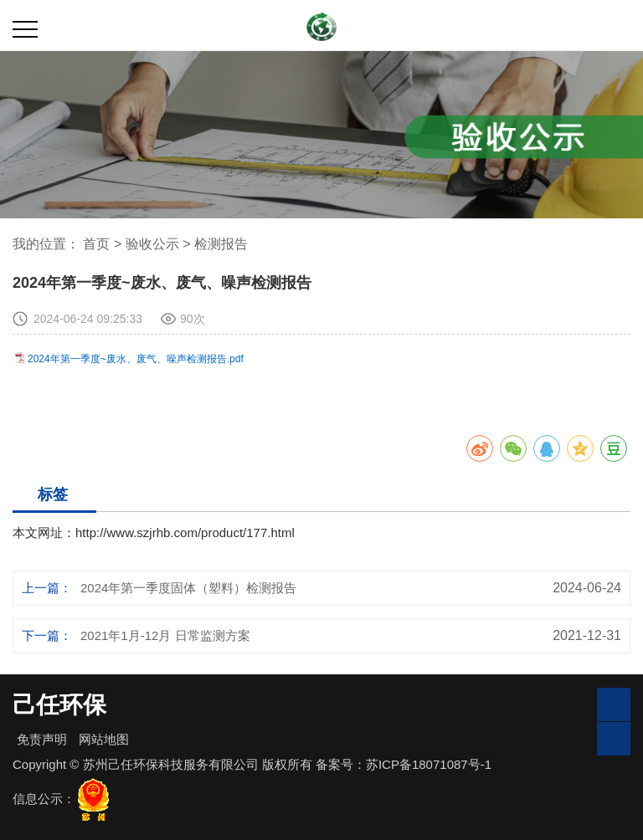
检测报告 (221, 244)
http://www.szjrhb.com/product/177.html (185, 533)
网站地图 (104, 739)
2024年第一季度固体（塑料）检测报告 (188, 588)
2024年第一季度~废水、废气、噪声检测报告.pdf (136, 359)
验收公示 (154, 244)
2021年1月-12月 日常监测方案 (165, 635)
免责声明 (42, 739)
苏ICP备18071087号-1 (429, 764)
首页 (96, 244)
